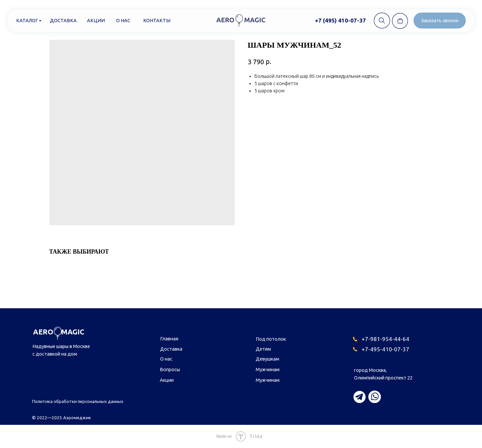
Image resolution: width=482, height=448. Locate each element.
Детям (263, 349)
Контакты (157, 20)
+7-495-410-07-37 (385, 349)
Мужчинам (268, 369)
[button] (440, 21)
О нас (123, 20)
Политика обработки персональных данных (78, 401)
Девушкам (267, 359)
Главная (169, 339)
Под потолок (271, 339)
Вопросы (170, 369)
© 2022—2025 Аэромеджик (62, 418)
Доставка (63, 20)
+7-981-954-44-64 (385, 339)
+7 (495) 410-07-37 (340, 20)
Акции (96, 20)
